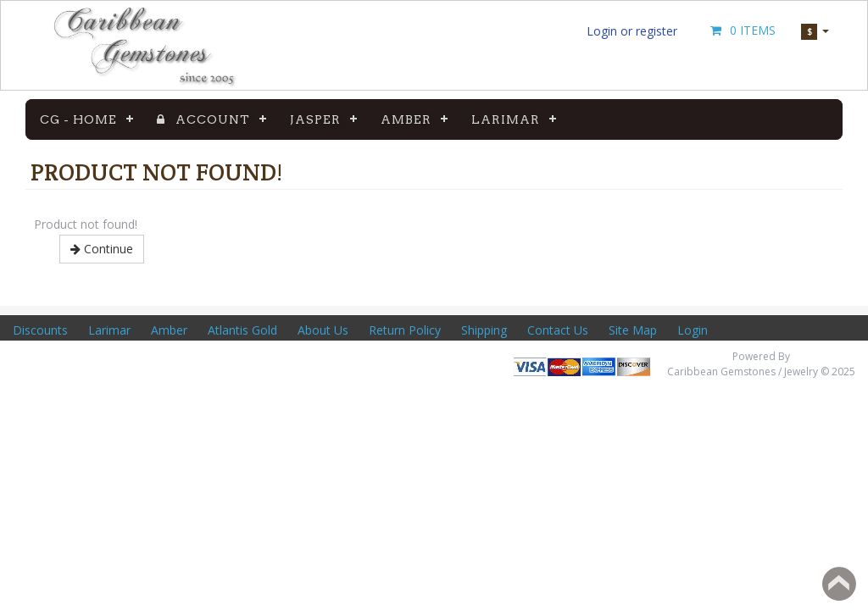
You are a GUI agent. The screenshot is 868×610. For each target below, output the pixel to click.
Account (203, 119)
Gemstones (625, 119)
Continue (102, 249)
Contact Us (558, 330)
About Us (323, 330)
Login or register (632, 31)
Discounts (40, 330)
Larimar (506, 119)
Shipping (484, 330)
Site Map (633, 330)
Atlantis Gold (242, 330)
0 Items (742, 30)
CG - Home (78, 119)
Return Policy (405, 330)
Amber (406, 119)
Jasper (315, 119)
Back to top (839, 584)
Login (693, 330)
